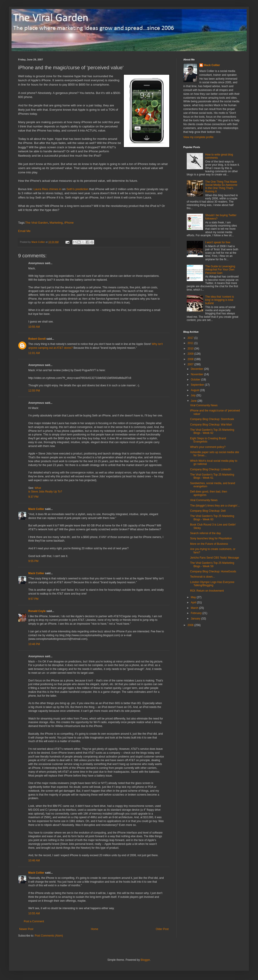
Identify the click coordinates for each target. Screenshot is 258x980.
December (197, 369)
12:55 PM (34, 391)
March (195, 608)
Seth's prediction (77, 189)
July (194, 395)
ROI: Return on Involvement (207, 591)
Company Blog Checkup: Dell (208, 511)
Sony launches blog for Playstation (211, 538)
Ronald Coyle (37, 611)
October (196, 380)
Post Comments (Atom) (49, 936)
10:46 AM (34, 860)
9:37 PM (33, 497)
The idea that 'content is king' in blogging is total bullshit (220, 300)
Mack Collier (36, 509)
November (197, 374)
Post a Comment (34, 921)
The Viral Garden (37, 223)
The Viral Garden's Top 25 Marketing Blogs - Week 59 (212, 564)
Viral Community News (204, 405)
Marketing (56, 223)
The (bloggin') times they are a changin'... (215, 506)
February (197, 613)
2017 (191, 338)
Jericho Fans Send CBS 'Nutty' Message (215, 558)
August (195, 390)
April (194, 602)
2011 (191, 343)
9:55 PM (33, 561)
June (194, 401)
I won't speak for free (218, 242)
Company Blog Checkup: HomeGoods (213, 571)
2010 (191, 349)
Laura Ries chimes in (47, 189)
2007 (191, 364)
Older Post (162, 929)
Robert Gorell (37, 339)
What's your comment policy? (208, 447)
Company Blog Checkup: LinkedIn (211, 469)
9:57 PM (33, 599)
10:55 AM (34, 327)
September (198, 385)
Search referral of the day (205, 533)
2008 (191, 359)
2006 (191, 625)
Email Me (24, 231)
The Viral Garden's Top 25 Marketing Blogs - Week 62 (212, 431)
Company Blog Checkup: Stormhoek (212, 419)
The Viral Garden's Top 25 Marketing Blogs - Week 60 (212, 518)
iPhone (69, 223)
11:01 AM (34, 353)
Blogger (145, 960)
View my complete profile (198, 137)
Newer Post (26, 929)
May (194, 597)
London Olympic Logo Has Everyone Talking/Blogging (212, 584)
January (196, 619)
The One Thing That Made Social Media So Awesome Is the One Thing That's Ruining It (221, 187)
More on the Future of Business (209, 544)
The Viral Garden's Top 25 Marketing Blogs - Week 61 (212, 476)
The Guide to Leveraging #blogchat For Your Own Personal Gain (220, 270)
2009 (191, 354)
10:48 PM (34, 644)
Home (95, 929)
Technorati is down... (202, 577)
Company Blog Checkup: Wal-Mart (211, 425)
